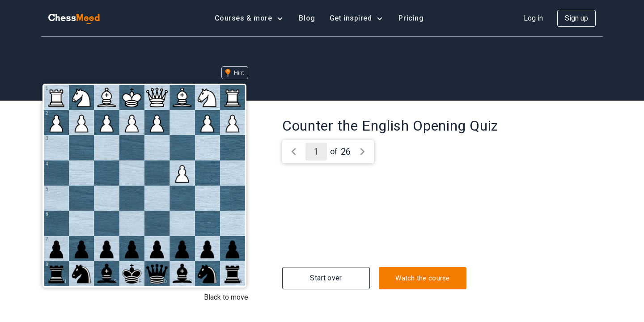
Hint (239, 73)
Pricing (411, 18)
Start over (326, 278)
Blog (307, 18)
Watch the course (422, 278)
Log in (533, 18)
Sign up (576, 18)
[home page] (74, 18)
